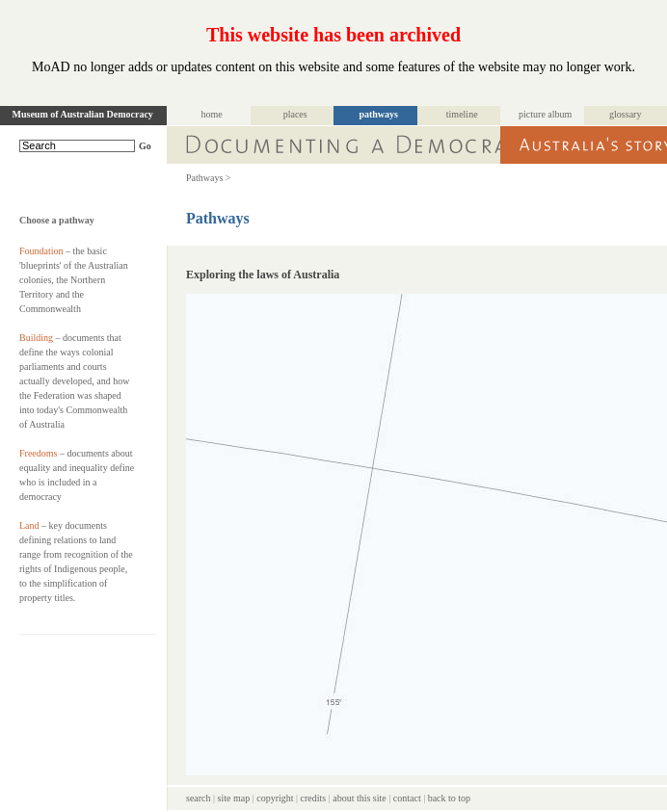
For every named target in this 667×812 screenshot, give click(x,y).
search (199, 798)
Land (29, 525)
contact (407, 798)
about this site (360, 798)
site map (234, 798)
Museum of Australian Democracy (83, 114)
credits (314, 798)
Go (145, 146)
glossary (625, 114)
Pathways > (208, 178)
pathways (378, 114)
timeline (462, 114)
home (212, 114)
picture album (545, 114)
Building (36, 338)
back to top (449, 798)
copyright (275, 798)
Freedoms (38, 453)
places (295, 114)
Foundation (41, 251)
